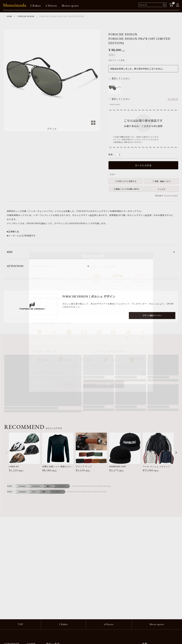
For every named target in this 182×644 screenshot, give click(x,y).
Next (96, 77)
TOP (21, 624)
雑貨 (48, 486)
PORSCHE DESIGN (26, 16)
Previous (7, 77)
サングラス (61, 486)
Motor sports (70, 6)
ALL (34, 492)
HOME (10, 16)
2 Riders (35, 6)
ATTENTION (15, 266)
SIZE (10, 252)
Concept (22, 486)
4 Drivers (51, 6)
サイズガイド (173, 99)
